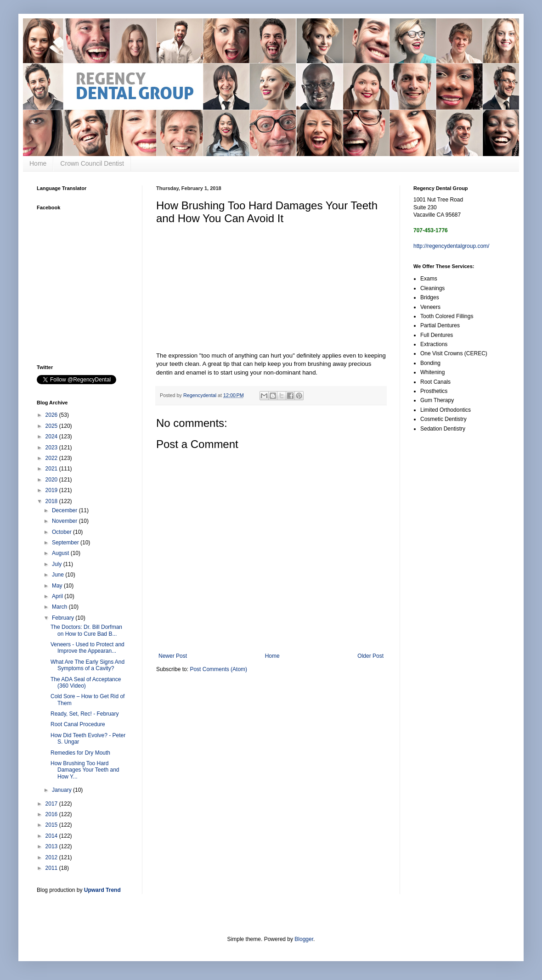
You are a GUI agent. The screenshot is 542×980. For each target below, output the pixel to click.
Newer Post (173, 656)
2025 (52, 426)
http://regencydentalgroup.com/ (451, 246)
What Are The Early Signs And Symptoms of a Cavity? (88, 665)
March (60, 607)
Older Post (370, 656)
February (64, 618)
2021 (52, 469)
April (58, 596)
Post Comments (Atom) (218, 669)
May (58, 586)
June (59, 575)
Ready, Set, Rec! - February (85, 714)
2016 (52, 814)
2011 (52, 868)
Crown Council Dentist (92, 163)
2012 (52, 857)
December (65, 510)
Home (38, 163)
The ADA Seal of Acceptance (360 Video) (86, 683)
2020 (52, 480)
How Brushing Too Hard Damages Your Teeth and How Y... (85, 770)
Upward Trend (102, 890)
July (58, 564)
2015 (52, 825)
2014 (52, 836)
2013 (52, 846)
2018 (52, 501)
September (66, 543)
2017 (52, 804)
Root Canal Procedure (78, 724)
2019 (52, 490)
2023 (52, 448)
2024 (52, 437)
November (65, 521)
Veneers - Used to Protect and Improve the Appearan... (88, 648)
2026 (52, 415)
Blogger (304, 939)
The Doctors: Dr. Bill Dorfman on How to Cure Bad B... (86, 630)
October (62, 532)
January (62, 790)
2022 (52, 458)
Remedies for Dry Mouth (80, 753)
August (61, 553)
